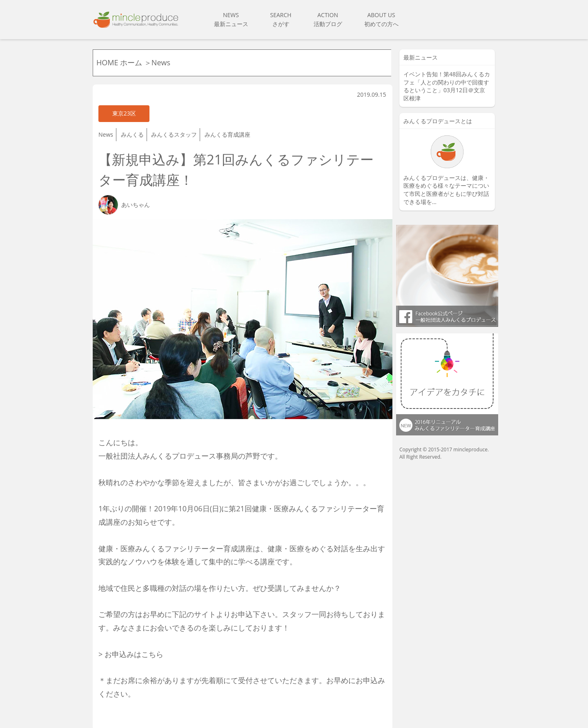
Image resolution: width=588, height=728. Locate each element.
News (106, 128)
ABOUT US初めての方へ (381, 19)
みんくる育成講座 (227, 128)
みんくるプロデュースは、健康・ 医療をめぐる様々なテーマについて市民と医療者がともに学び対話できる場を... (446, 190)
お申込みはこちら (134, 639)
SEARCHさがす (281, 19)
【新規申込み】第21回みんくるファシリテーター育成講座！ (239, 159)
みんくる (132, 128)
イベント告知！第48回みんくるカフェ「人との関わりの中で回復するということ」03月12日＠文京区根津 (447, 86)
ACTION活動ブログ (328, 19)
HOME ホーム (120, 63)
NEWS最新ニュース (231, 19)
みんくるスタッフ (174, 128)
